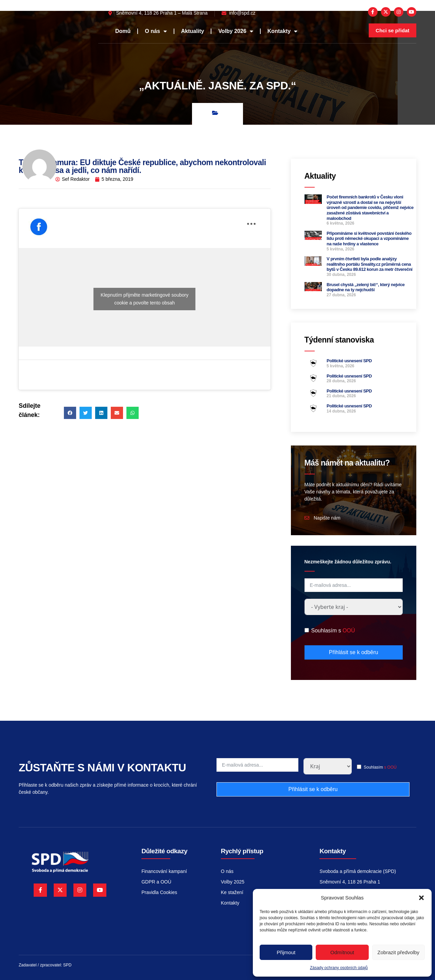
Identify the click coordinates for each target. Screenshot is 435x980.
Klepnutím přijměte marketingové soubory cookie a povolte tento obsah (144, 299)
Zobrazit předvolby (398, 952)
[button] (421, 898)
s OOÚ (390, 767)
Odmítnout (342, 952)
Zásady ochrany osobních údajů (339, 968)
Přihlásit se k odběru (354, 652)
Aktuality (193, 31)
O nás (156, 31)
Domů (123, 31)
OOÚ (349, 631)
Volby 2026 (236, 31)
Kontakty (282, 31)
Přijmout (286, 952)
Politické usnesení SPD (349, 361)
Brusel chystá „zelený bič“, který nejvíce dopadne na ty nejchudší (366, 287)
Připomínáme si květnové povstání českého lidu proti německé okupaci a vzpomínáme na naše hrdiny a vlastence (369, 239)
